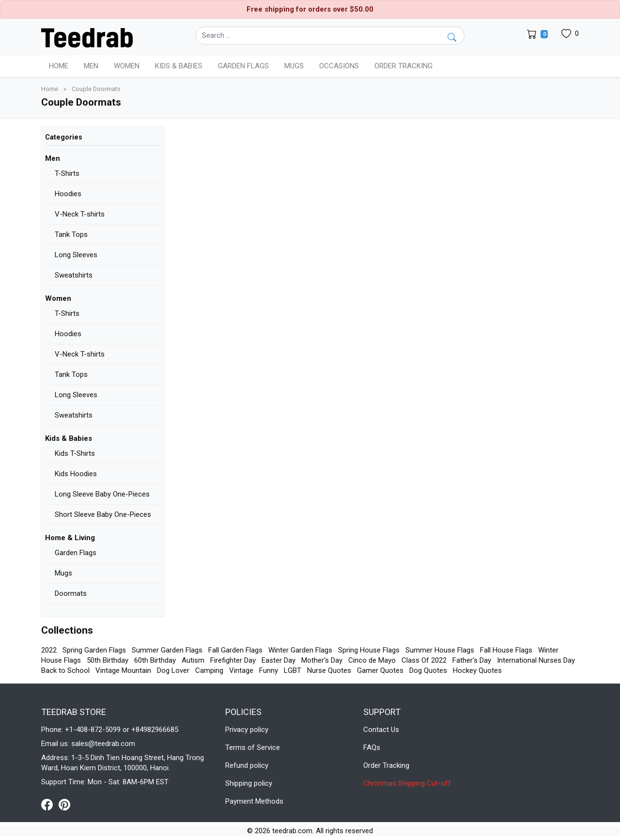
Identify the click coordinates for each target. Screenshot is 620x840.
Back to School (65, 670)
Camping (209, 670)
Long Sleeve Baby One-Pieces (102, 494)
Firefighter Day (233, 660)
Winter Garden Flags (300, 650)
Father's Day (472, 660)
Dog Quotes (428, 670)
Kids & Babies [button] (179, 66)
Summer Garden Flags (167, 650)
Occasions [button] (339, 66)
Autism (193, 660)
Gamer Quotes (380, 670)
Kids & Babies (69, 438)
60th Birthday (155, 660)
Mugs (294, 66)
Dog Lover (173, 670)
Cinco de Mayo (372, 660)
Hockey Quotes (477, 670)
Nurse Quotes (329, 670)
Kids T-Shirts (75, 453)
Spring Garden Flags (94, 650)
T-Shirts (67, 173)
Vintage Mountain (123, 670)
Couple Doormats (96, 89)
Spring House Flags (369, 650)
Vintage (241, 670)
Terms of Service (253, 747)
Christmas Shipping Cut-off (407, 783)
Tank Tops (71, 234)
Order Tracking (403, 66)
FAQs (372, 747)
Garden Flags (76, 553)
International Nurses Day (536, 660)
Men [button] (91, 66)
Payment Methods (254, 801)
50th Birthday (108, 660)
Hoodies (68, 194)
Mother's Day (322, 660)
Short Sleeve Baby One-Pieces (103, 514)
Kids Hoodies (76, 474)
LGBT (293, 670)
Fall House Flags (506, 650)
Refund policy (247, 765)
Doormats (71, 593)
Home (59, 66)
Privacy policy (247, 730)
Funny (269, 670)
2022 (49, 650)
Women (58, 298)
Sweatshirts (74, 275)
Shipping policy (249, 783)
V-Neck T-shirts (80, 214)
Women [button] (127, 66)
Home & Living (70, 538)
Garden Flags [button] (243, 66)
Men (53, 158)
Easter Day (279, 660)
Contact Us (381, 730)
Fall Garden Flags (235, 650)
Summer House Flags (440, 650)
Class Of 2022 (424, 660)
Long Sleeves (76, 255)
